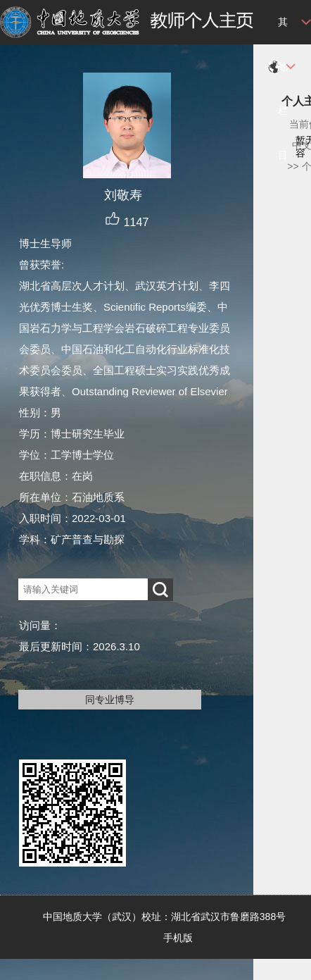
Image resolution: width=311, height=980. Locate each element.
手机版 (178, 938)
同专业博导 (110, 700)
